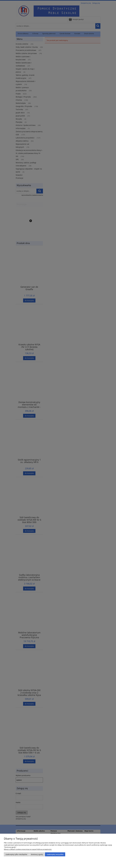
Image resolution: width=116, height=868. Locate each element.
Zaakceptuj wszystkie (55, 854)
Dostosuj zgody (37, 854)
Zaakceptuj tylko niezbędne (16, 854)
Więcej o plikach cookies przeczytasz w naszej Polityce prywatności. (28, 849)
